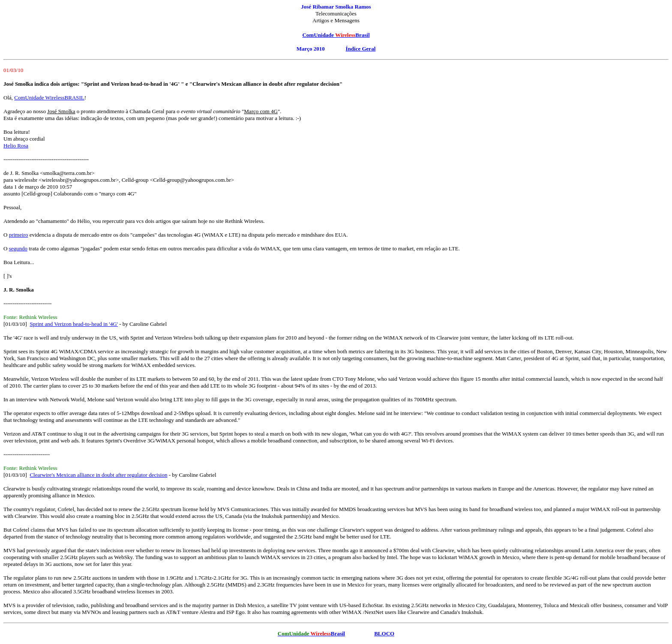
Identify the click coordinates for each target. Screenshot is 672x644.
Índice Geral (361, 49)
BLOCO (384, 633)
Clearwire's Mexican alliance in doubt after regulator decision (98, 475)
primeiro (19, 235)
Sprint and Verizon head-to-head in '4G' (74, 324)
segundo (18, 248)
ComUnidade (318, 35)
